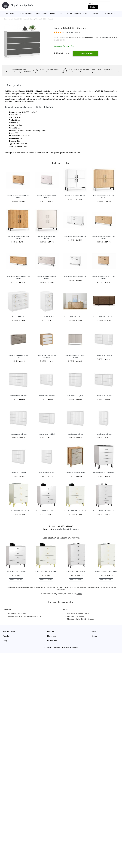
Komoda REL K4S (18, 317)
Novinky (6, 636)
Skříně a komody (26, 14)
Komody (33, 19)
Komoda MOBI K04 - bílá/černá (47, 511)
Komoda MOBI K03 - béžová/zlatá (18, 511)
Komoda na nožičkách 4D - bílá (75, 196)
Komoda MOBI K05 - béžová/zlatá (106, 572)
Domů (6, 14)
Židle (62, 14)
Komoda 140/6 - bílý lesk (104, 355)
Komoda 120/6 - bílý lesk (104, 396)
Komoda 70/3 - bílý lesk (18, 473)
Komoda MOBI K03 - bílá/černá (104, 473)
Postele (13, 14)
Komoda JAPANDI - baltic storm (104, 317)
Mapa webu (52, 636)
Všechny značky (9, 631)
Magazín (51, 631)
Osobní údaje (52, 641)
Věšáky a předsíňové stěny (77, 14)
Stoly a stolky (96, 14)
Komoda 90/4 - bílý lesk (75, 396)
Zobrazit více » (62, 40)
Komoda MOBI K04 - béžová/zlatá (75, 511)
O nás (94, 631)
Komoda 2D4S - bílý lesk (75, 434)
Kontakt (94, 636)
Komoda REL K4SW (47, 317)
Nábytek (17, 19)
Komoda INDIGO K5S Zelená (75, 473)
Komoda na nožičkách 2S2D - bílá (75, 277)
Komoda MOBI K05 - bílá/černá (104, 511)
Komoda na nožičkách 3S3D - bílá (75, 236)
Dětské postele (111, 14)
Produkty (11, 19)
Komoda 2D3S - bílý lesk (47, 434)
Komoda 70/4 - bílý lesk (47, 473)
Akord (104, 37)
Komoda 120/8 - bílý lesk (18, 434)
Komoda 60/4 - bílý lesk (104, 434)
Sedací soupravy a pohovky (46, 14)
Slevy (5, 641)
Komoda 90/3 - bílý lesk (47, 396)
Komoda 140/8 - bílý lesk (18, 396)
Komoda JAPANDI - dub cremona (75, 317)
